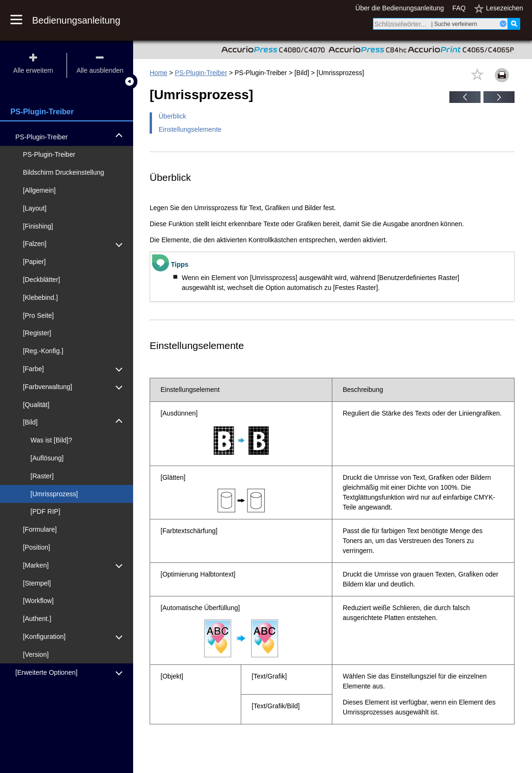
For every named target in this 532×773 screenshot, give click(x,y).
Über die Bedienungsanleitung (400, 8)
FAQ (459, 8)
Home (158, 73)
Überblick (172, 116)
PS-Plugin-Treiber (201, 73)
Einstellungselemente (190, 129)
